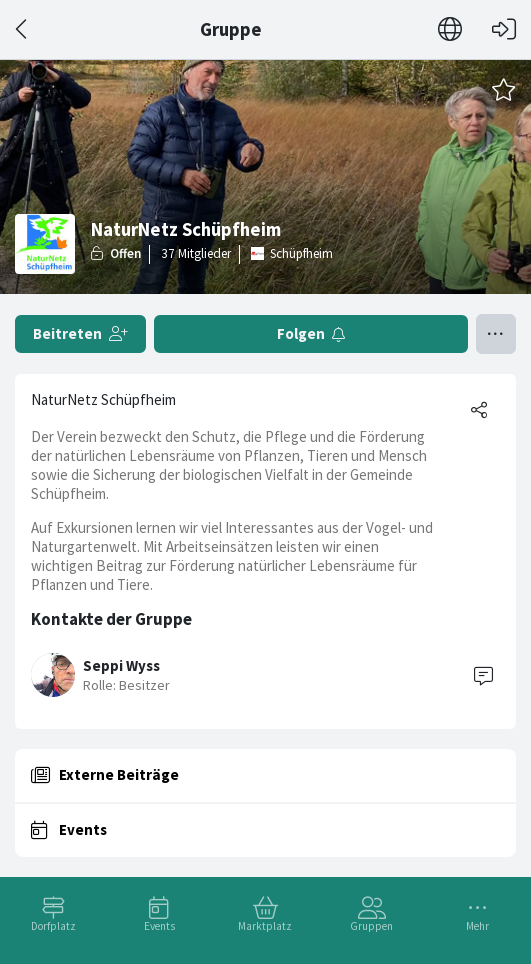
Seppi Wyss (121, 665)
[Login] (504, 29)
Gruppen (371, 926)
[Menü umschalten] (496, 334)
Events (159, 926)
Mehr (477, 926)
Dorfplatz (53, 926)
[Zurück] (22, 29)
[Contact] (483, 675)
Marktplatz (265, 926)
